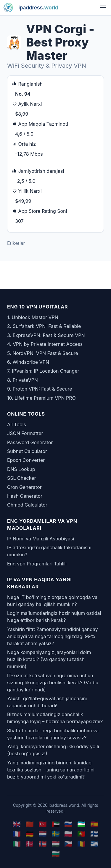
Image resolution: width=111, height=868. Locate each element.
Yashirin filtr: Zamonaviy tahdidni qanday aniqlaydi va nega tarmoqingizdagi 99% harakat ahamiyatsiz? (53, 636)
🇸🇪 (56, 834)
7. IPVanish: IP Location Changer (43, 371)
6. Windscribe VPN (28, 362)
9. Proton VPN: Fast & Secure (40, 389)
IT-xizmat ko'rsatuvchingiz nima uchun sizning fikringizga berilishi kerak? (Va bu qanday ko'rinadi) (53, 683)
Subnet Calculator (27, 451)
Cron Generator (24, 487)
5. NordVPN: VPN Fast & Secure (43, 353)
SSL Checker (21, 478)
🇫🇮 (94, 834)
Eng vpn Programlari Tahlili (37, 564)
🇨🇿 (68, 844)
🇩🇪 (30, 834)
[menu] (103, 8)
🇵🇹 (81, 834)
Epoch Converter (26, 460)
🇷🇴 (81, 844)
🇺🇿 (81, 824)
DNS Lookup (21, 469)
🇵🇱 (68, 834)
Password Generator (30, 442)
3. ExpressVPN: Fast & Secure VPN (46, 335)
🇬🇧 (17, 824)
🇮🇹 (17, 844)
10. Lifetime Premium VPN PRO (41, 398)
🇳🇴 (43, 844)
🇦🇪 (56, 824)
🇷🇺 (68, 824)
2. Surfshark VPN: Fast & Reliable (44, 326)
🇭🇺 (56, 844)
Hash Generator (25, 496)
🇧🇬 (56, 854)
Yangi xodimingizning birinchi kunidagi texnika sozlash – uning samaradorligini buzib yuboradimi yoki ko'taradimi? (51, 770)
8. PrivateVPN (22, 380)
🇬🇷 (94, 844)
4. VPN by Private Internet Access (45, 344)
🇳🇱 (43, 834)
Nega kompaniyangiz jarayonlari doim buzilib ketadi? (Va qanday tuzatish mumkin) (49, 659)
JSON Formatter (25, 433)
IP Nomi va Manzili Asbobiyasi (41, 539)
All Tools (17, 424)
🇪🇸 (94, 824)
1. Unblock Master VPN (33, 317)
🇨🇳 (30, 824)
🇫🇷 (17, 834)
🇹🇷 (43, 824)
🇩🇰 (30, 844)
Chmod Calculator (27, 505)
